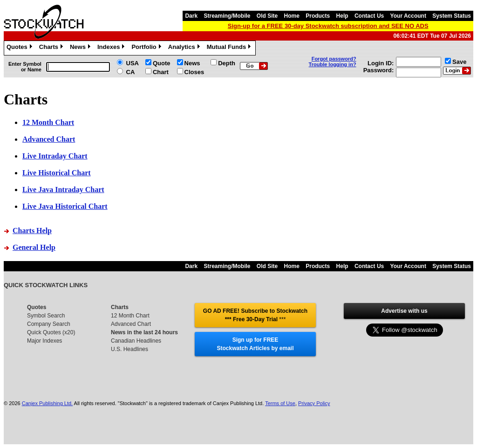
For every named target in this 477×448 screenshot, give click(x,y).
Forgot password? (334, 59)
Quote (162, 63)
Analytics (185, 48)
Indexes (112, 48)
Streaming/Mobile (227, 16)
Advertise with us (404, 311)
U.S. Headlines (129, 349)
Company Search (49, 324)
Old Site (267, 16)
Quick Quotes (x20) (51, 332)
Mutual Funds (230, 48)
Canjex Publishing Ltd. (47, 403)
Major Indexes (44, 341)
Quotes (20, 48)
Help (342, 16)
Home (292, 16)
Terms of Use (280, 403)
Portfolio (147, 48)
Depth (227, 63)
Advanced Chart (131, 324)
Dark (191, 16)
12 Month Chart (130, 316)
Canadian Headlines (136, 341)
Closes (194, 72)
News (81, 48)
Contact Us (369, 16)
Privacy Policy (314, 403)
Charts (52, 48)
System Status (452, 16)
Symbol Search (46, 316)
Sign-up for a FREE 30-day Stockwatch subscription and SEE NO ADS (328, 26)
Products (318, 16)
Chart (161, 72)
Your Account (408, 16)
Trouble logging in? (333, 64)
